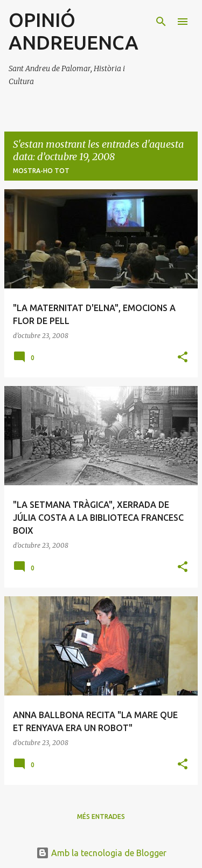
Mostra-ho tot (41, 171)
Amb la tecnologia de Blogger (101, 853)
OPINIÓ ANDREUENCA (74, 31)
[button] (183, 358)
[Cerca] (161, 22)
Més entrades (101, 817)
